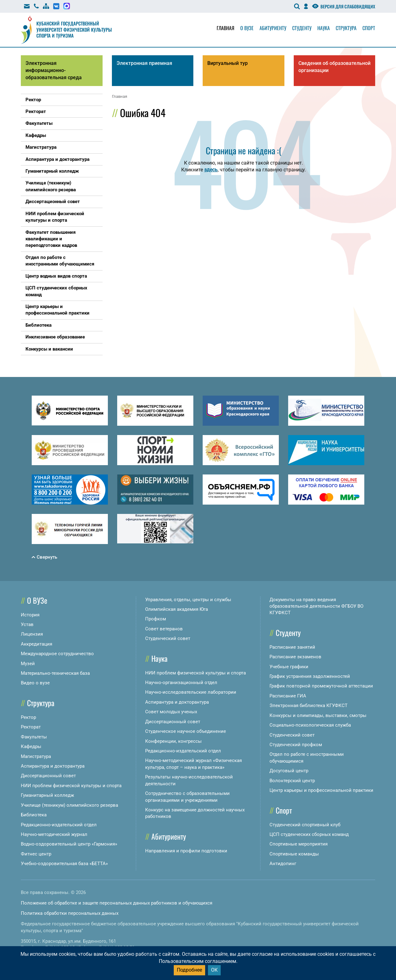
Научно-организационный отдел (181, 683)
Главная (226, 28)
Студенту (302, 28)
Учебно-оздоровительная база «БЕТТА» (64, 864)
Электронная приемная (144, 63)
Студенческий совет (168, 638)
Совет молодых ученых (171, 712)
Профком (156, 619)
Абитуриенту (273, 28)
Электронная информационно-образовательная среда (54, 70)
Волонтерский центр (292, 781)
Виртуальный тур (228, 63)
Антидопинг (283, 864)
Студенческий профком (296, 745)
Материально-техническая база (55, 673)
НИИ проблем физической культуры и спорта (71, 786)
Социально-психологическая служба (310, 725)
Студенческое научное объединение (186, 731)
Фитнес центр (36, 854)
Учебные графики (289, 667)
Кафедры (31, 746)
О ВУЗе (37, 600)
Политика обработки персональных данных (70, 913)
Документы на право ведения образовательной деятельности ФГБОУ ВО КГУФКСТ (316, 606)
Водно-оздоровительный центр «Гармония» (69, 844)
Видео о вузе (35, 683)
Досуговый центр (289, 771)
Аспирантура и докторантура (53, 766)
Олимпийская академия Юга (177, 609)
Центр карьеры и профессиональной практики (321, 790)
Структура (346, 28)
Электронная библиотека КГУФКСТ (309, 706)
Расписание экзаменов (295, 657)
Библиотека (34, 815)
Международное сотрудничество (57, 654)
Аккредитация (37, 644)
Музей (28, 664)
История (30, 615)
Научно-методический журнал (54, 834)
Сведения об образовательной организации (334, 67)
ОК (214, 970)
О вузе (247, 28)
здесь (211, 170)
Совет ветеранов (164, 629)
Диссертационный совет (48, 776)
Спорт (369, 28)
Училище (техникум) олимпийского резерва (69, 805)
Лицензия (32, 634)
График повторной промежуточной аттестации (321, 686)
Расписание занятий (292, 647)
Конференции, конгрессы (173, 741)
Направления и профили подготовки (186, 851)
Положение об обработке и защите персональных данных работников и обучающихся (117, 903)
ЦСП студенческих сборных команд (309, 834)
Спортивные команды (294, 854)
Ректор (28, 717)
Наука (324, 28)
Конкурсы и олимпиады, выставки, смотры (318, 715)
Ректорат (31, 727)
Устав (27, 624)
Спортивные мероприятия (299, 844)
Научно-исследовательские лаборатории (191, 692)
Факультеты (34, 737)
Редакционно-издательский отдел (59, 825)
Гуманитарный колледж (47, 795)
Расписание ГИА (288, 696)
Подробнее (189, 970)
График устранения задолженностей (310, 676)
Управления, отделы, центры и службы (188, 600)
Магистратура (36, 756)
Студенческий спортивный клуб (305, 825)
